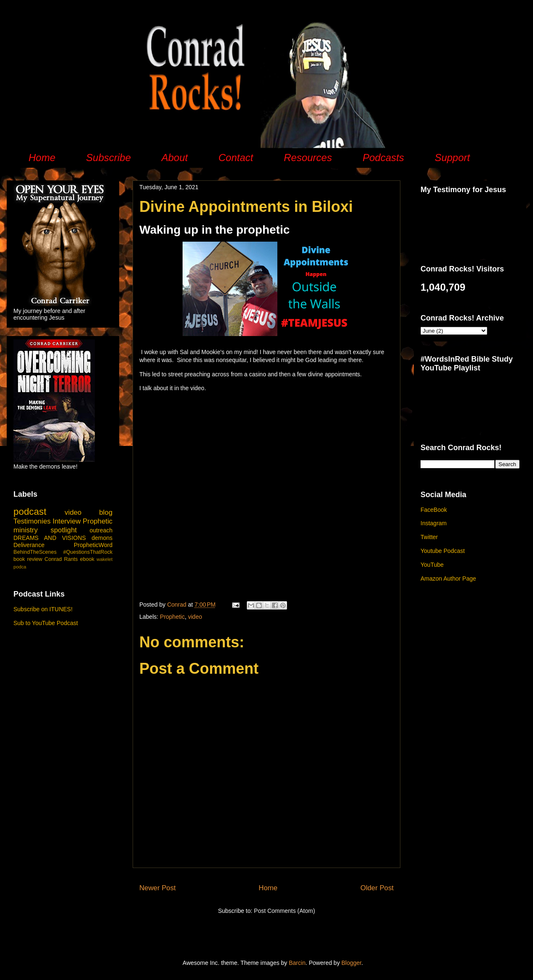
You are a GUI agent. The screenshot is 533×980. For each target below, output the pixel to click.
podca (20, 567)
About (175, 158)
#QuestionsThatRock (88, 552)
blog (106, 512)
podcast (30, 512)
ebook (87, 559)
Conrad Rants (61, 559)
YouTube (432, 565)
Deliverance (29, 545)
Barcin (297, 963)
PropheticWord (93, 545)
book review (28, 559)
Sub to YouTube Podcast (46, 623)
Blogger (351, 963)
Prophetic (172, 617)
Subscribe (108, 158)
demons (102, 538)
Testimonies (32, 521)
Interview (67, 521)
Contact (236, 158)
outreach (101, 530)
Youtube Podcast (443, 551)
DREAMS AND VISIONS (50, 538)
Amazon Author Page (448, 579)
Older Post (377, 888)
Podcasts (383, 158)
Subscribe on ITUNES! (43, 609)
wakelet (105, 559)
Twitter (429, 537)
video (195, 617)
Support (452, 158)
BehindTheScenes (35, 552)
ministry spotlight (45, 530)
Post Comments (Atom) (284, 911)
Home (42, 158)
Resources (308, 158)
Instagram (434, 523)
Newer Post (158, 888)
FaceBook (434, 510)
